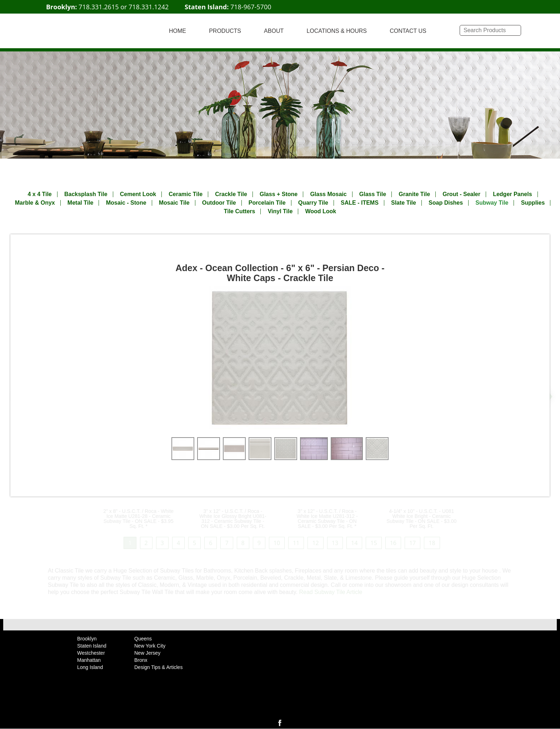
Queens (143, 639)
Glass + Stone (279, 194)
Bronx (141, 660)
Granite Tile (414, 194)
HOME (177, 31)
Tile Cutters (240, 211)
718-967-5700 (251, 7)
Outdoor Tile (219, 203)
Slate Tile (404, 203)
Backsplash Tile (86, 194)
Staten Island (92, 646)
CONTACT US (408, 31)
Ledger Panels (512, 194)
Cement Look (138, 194)
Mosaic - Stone (126, 203)
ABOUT (274, 31)
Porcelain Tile (267, 203)
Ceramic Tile (186, 194)
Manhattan (89, 660)
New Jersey (147, 653)
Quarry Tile (313, 203)
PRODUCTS (225, 31)
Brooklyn (87, 639)
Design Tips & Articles (158, 667)
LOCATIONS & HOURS (337, 31)
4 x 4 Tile (39, 194)
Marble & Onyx (35, 203)
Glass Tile (373, 194)
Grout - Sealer (461, 194)
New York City (150, 646)
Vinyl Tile (280, 211)
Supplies (533, 203)
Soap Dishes (446, 203)
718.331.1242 (149, 7)
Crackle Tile (231, 194)
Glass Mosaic (328, 194)
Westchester (91, 653)
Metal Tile (81, 203)
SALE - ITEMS (360, 203)
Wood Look (321, 211)
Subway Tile (492, 203)
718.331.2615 (99, 7)
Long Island (90, 667)
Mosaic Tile (174, 203)
